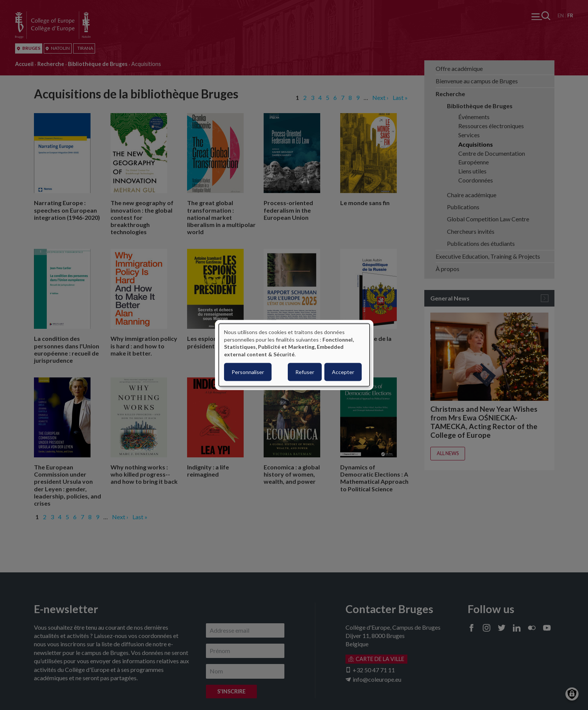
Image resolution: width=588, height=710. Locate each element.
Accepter (343, 372)
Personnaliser (248, 372)
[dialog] (294, 355)
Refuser (305, 372)
